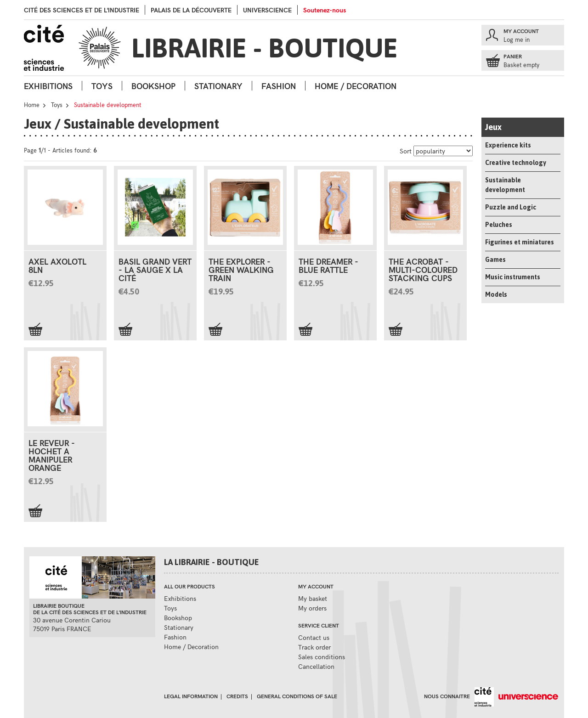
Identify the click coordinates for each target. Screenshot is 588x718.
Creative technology (516, 163)
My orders (312, 608)
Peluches (499, 225)
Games (495, 260)
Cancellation (316, 666)
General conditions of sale (297, 696)
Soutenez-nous (325, 10)
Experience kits (508, 145)
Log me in (517, 40)
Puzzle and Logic (511, 207)
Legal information (191, 696)
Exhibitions (48, 86)
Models (496, 294)
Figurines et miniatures (520, 242)
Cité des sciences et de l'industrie (82, 10)
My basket (313, 598)
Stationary (218, 86)
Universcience (267, 10)
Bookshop (153, 86)
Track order (314, 647)
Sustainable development (505, 185)
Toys (102, 86)
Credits (237, 696)
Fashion (279, 86)
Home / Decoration (356, 86)
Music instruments (513, 277)
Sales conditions (322, 657)
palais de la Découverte (191, 10)
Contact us (314, 637)
